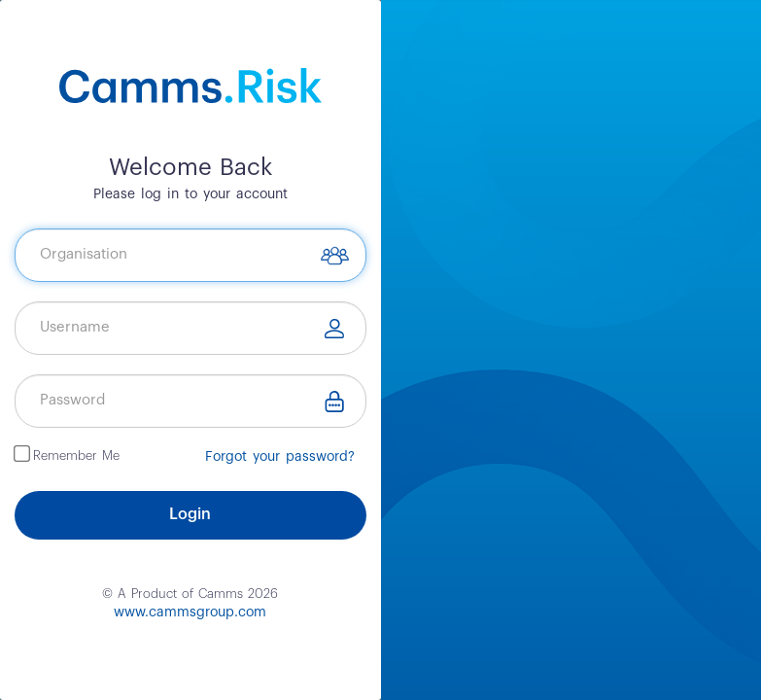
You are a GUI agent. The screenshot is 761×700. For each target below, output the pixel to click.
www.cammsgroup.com (190, 612)
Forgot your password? (280, 457)
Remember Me (76, 455)
